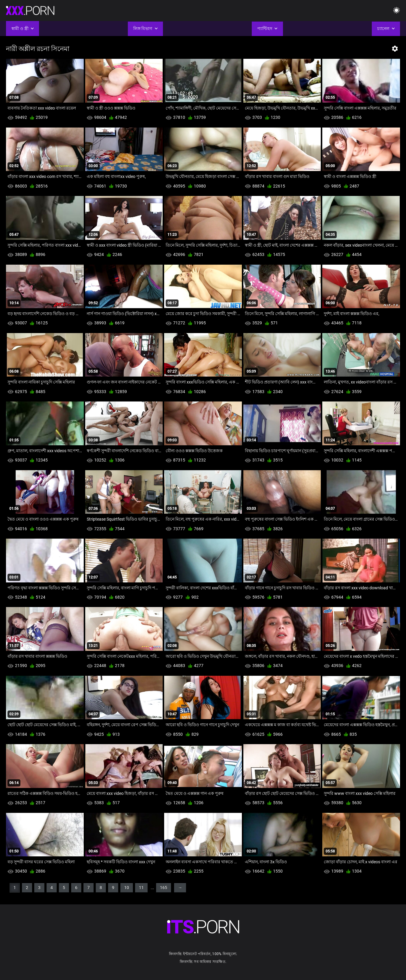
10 (127, 888)
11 (141, 888)
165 (164, 888)
